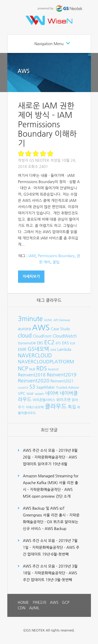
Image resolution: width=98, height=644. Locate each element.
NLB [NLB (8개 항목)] (32, 369)
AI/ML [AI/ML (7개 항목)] (48, 320)
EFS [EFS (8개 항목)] (58, 343)
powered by (60, 8)
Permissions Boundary (56, 256)
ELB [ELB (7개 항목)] (73, 343)
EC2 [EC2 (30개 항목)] (49, 342)
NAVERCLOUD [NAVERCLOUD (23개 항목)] (35, 356)
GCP (66, 603)
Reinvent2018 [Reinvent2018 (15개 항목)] (32, 375)
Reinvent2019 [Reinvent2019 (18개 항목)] (61, 375)
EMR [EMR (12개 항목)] (22, 349)
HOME (23, 603)
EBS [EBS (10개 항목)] (40, 343)
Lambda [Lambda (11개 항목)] (64, 350)
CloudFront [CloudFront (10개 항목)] (42, 336)
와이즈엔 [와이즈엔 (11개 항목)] (64, 400)
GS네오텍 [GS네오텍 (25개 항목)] (38, 349)
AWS (24, 71)
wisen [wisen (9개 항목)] (40, 394)
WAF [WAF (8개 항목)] (30, 394)
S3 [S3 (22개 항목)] (32, 387)
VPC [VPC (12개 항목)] (22, 393)
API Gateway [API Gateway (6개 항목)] (62, 320)
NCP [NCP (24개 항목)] (23, 369)
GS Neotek (39, 160)
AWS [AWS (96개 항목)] (41, 327)
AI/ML (34, 608)
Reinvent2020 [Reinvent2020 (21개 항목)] (34, 381)
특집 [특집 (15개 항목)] (72, 407)
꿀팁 (56, 262)
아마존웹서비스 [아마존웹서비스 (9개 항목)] (44, 400)
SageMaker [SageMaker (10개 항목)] (46, 387)
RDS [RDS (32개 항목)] (42, 368)
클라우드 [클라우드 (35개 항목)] (56, 406)
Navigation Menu (49, 44)
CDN (22, 608)
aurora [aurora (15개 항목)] (25, 329)
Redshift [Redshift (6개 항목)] (53, 369)
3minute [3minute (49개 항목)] (30, 319)
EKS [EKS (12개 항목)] (65, 343)
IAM (32, 256)
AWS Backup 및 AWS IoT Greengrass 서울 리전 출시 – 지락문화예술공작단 (51, 515)
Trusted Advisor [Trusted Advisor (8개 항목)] (68, 387)
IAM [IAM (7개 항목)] (53, 350)
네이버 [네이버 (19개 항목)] (52, 393)
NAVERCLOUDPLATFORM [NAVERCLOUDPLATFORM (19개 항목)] (46, 362)
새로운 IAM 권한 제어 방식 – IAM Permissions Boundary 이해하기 (47, 124)
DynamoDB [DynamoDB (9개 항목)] (27, 343)
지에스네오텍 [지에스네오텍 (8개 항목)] (35, 407)
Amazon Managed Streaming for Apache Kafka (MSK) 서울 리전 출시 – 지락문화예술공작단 (51, 483)
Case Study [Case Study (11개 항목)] (60, 329)
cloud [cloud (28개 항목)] (25, 336)
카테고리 (39, 603)
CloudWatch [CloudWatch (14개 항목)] (65, 336)
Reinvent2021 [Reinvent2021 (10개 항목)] (62, 381)
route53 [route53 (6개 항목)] (23, 388)
